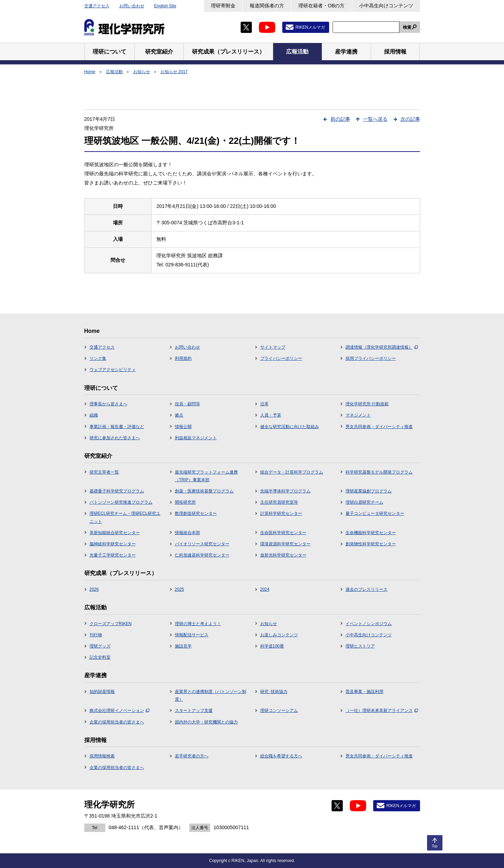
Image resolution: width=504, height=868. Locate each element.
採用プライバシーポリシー (371, 358)
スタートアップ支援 (194, 710)
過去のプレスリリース (367, 589)
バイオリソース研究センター (202, 544)
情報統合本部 (187, 533)
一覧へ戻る (375, 119)
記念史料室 (100, 657)
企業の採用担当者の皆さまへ (117, 722)
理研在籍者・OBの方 (321, 6)
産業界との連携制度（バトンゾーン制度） (211, 695)
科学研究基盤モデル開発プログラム (379, 472)
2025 (180, 589)
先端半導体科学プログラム (285, 491)
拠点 (179, 415)
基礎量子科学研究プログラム (117, 491)
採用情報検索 (102, 756)
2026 (94, 589)
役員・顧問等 (187, 404)
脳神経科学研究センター (113, 544)
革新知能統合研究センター (115, 533)
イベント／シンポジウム (369, 624)
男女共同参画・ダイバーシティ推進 (379, 427)
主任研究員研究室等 (279, 502)
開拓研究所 (185, 502)
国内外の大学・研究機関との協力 (206, 722)
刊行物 (96, 635)
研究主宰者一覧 (104, 472)
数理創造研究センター (196, 513)
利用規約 (183, 358)
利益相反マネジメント (196, 438)
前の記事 (340, 119)
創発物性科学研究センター (371, 544)
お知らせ (142, 72)
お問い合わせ (132, 6)
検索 (407, 27)
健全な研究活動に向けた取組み (290, 427)
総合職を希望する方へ (281, 756)
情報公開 (183, 427)
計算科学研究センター (281, 513)
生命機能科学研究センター (371, 533)
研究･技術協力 (274, 692)
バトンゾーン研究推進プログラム (121, 502)
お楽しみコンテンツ (279, 635)
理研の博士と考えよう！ (198, 624)
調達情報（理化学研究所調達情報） (382, 347)
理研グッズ (100, 646)
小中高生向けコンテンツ (386, 6)
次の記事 (410, 119)
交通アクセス (97, 6)
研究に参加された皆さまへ (115, 438)
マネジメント (358, 415)
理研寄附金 (223, 6)
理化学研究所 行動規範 (367, 404)
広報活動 (114, 72)
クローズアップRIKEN (111, 624)
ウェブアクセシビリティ (113, 370)
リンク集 (98, 358)
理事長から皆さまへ (108, 404)
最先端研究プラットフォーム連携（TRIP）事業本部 (206, 476)
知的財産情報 (102, 692)
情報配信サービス (192, 635)
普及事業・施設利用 (364, 692)
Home (90, 72)
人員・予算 (271, 415)
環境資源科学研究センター (285, 544)
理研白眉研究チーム (364, 502)
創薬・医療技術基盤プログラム (204, 491)
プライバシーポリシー (281, 358)
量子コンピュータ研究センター (375, 513)
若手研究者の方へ (192, 756)
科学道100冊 (272, 646)
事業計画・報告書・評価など (117, 427)
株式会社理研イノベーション (119, 710)
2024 (265, 589)
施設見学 (183, 646)
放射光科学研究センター (283, 555)
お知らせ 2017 (174, 72)
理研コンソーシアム (279, 710)
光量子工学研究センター (113, 555)
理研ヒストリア (360, 646)
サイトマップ (273, 347)
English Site (165, 6)
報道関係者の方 (267, 6)
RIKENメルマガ (310, 27)
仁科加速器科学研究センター (202, 555)
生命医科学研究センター (283, 533)
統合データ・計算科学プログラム (292, 472)
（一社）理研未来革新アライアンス (382, 710)
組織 (94, 415)
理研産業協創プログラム (369, 491)
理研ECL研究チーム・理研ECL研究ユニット (125, 517)
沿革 (264, 404)
